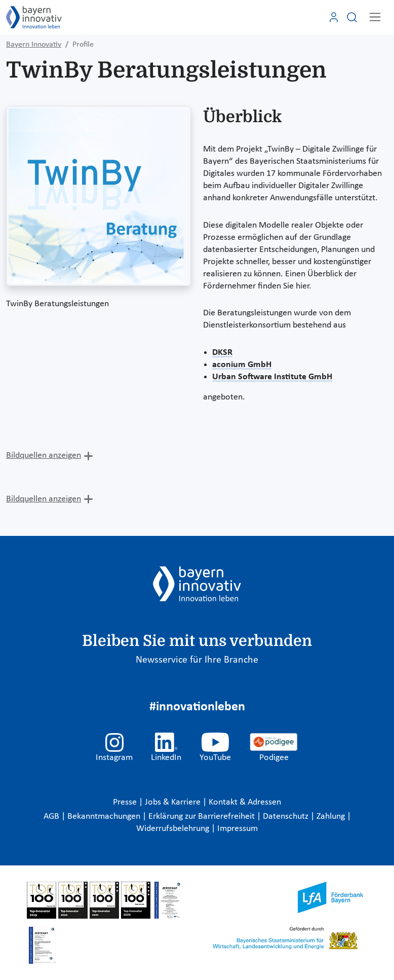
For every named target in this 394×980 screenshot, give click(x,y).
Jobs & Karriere (174, 802)
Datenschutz (287, 816)
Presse (126, 802)
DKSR (222, 353)
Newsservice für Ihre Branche (197, 660)
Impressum (238, 829)
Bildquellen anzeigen (44, 456)
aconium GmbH (242, 365)
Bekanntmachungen (105, 816)
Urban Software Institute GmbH (272, 377)
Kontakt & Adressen (245, 802)
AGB (52, 816)
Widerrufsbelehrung (174, 829)
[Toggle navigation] (375, 17)
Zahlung (332, 816)
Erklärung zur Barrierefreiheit (203, 816)
